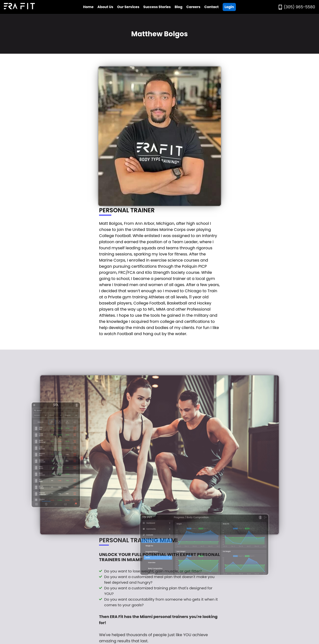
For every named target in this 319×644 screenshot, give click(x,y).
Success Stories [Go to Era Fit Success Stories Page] (157, 7)
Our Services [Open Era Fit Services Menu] (128, 7)
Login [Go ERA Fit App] (229, 7)
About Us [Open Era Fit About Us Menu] (105, 7)
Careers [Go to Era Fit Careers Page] (193, 7)
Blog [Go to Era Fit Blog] (179, 7)
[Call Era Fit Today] (296, 7)
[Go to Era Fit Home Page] (19, 7)
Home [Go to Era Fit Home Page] (88, 7)
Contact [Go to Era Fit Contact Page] (211, 7)
